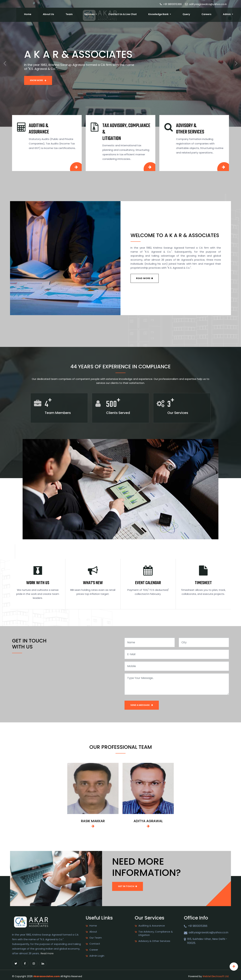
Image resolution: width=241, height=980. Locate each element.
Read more (47, 953)
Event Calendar (148, 583)
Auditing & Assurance (39, 129)
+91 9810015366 (171, 4)
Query (201, 14)
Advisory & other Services (190, 129)
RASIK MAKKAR (93, 821)
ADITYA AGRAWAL (148, 821)
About (93, 932)
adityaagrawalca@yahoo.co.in (206, 4)
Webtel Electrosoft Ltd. (216, 976)
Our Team (96, 938)
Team (108, 14)
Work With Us (38, 583)
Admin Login (97, 956)
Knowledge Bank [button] (180, 14)
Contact (95, 944)
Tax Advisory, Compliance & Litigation (156, 933)
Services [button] (122, 14)
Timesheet (203, 583)
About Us (93, 14)
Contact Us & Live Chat (150, 14)
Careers (215, 14)
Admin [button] (230, 14)
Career (94, 950)
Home (78, 14)
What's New (93, 583)
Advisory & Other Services (154, 941)
